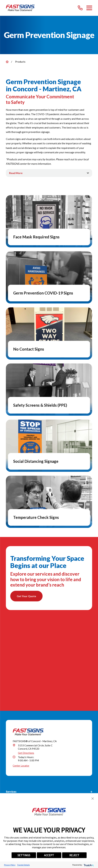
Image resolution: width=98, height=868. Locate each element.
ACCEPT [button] (49, 855)
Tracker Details (23, 865)
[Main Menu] (89, 8)
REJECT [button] (74, 855)
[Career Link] (72, 784)
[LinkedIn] (41, 784)
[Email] (79, 784)
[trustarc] (88, 865)
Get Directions (26, 667)
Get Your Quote (26, 596)
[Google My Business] (19, 784)
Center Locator (21, 679)
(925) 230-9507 (28, 762)
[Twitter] (34, 784)
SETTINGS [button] (24, 855)
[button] (93, 799)
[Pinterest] (57, 784)
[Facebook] (26, 784)
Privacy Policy (10, 865)
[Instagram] (49, 784)
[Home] (20, 8)
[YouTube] (64, 784)
